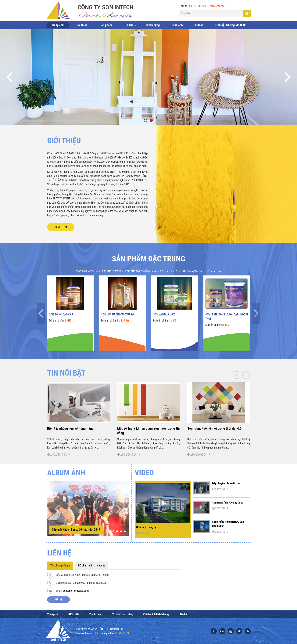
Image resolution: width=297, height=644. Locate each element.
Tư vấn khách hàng (123, 614)
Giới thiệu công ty (146, 527)
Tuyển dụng (153, 25)
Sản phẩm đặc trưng (148, 259)
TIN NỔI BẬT (66, 373)
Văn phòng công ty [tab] (60, 566)
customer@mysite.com (76, 591)
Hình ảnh (177, 25)
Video (144, 473)
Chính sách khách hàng (156, 614)
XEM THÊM (61, 227)
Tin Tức (129, 25)
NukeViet (94, 633)
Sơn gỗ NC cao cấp (61, 315)
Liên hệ (220, 25)
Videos (199, 25)
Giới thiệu (82, 25)
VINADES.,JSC (122, 633)
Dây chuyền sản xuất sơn (226, 483)
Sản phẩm (106, 25)
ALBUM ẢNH (66, 473)
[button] (113, 531)
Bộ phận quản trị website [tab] (92, 566)
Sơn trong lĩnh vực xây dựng (228, 503)
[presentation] (41, 313)
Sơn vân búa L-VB (164, 315)
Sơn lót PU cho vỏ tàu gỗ (118, 315)
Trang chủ (58, 25)
